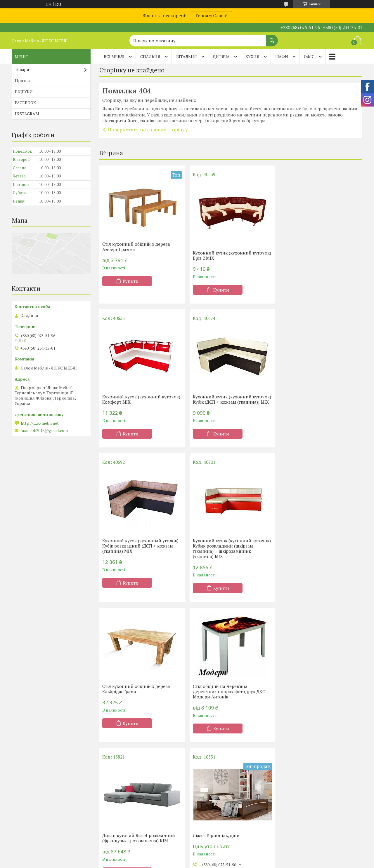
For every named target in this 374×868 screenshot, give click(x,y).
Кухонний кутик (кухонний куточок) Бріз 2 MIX (221, 255)
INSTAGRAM (27, 114)
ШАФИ (282, 56)
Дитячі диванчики (303, 834)
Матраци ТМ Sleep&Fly (39, 817)
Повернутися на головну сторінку (148, 129)
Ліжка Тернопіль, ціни (126, 695)
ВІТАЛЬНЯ (187, 56)
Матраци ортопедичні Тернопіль (49, 809)
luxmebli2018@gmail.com (44, 430)
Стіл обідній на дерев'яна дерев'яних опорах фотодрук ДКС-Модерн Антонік (229, 548)
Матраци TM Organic (36, 826)
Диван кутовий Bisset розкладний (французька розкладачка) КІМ (317, 554)
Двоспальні (117, 817)
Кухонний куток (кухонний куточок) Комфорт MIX (320, 255)
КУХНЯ (252, 56)
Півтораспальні (121, 809)
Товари (22, 69)
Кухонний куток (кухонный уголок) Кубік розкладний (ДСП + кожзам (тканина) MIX (230, 402)
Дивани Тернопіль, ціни (307, 695)
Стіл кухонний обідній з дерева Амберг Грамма (136, 247)
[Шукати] (272, 38)
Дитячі (112, 834)
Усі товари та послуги (229, 755)
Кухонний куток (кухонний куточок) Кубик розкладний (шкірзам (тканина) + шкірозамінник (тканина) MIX (320, 405)
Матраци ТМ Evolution (38, 834)
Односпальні (118, 800)
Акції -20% (26, 800)
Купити (131, 281)
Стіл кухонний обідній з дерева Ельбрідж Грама (136, 545)
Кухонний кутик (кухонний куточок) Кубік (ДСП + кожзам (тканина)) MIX (134, 402)
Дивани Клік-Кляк (303, 809)
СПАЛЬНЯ (150, 56)
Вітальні (203, 826)
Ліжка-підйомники (124, 826)
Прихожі (203, 834)
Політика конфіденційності (234, 862)
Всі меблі (114, 56)
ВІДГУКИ (24, 91)
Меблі (201, 817)
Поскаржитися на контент (188, 862)
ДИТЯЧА (221, 56)
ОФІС (309, 56)
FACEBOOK (25, 103)
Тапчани (293, 826)
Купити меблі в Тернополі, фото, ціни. (226, 698)
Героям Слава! (211, 15)
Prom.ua (214, 857)
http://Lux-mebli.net (40, 423)
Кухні (200, 800)
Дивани (292, 800)
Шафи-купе (206, 809)
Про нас (23, 80)
